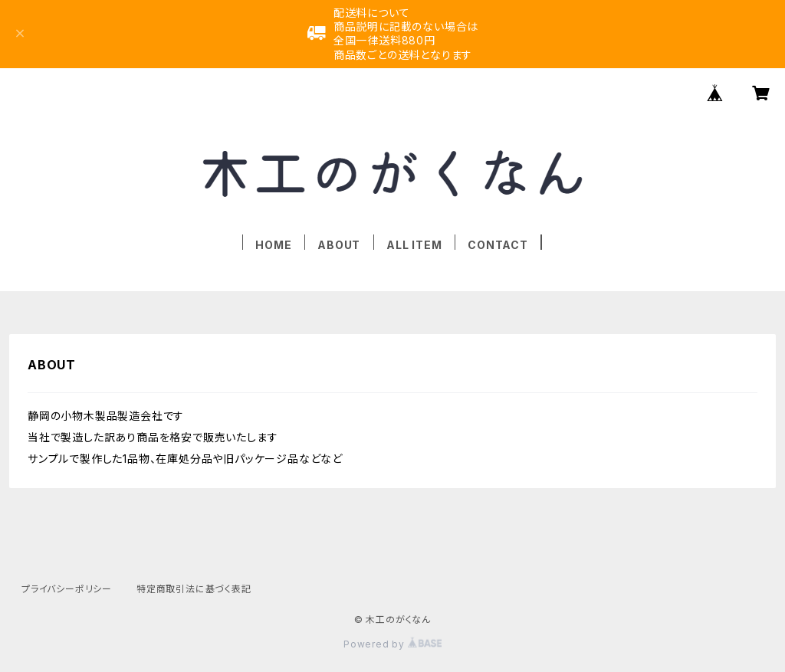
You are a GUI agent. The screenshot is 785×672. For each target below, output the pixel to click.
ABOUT (339, 245)
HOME (273, 245)
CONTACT (498, 245)
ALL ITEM (414, 245)
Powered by (392, 644)
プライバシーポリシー (67, 589)
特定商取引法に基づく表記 (194, 589)
